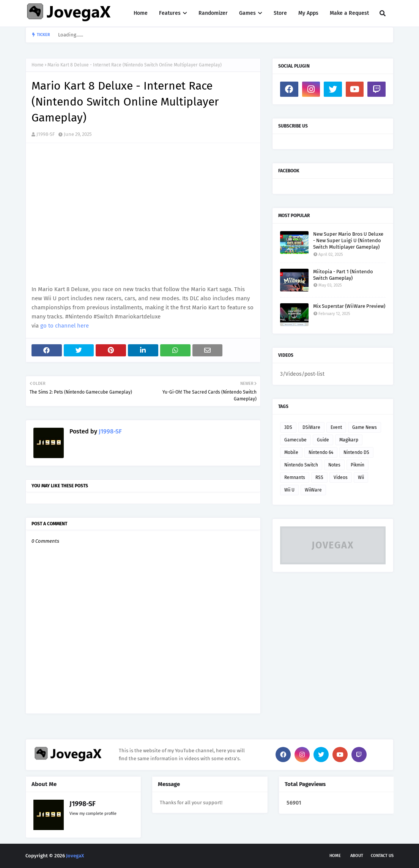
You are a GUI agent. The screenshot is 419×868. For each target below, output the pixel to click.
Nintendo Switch (301, 465)
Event (336, 427)
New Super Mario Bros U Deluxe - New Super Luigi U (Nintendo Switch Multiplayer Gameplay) (348, 240)
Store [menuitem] (280, 13)
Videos (341, 477)
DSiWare (311, 427)
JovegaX (75, 856)
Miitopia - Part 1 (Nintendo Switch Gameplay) (343, 275)
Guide (323, 440)
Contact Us (382, 856)
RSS (319, 477)
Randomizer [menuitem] (213, 13)
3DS (288, 427)
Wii (361, 477)
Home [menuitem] (141, 13)
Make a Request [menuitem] (349, 13)
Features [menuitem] (170, 13)
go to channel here (65, 326)
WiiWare (313, 490)
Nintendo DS (356, 452)
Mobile (291, 452)
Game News (365, 427)
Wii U (289, 490)
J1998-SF (46, 134)
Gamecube (295, 440)
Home (38, 65)
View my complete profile (93, 814)
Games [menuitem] (247, 13)
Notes (334, 465)
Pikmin (358, 465)
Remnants (295, 477)
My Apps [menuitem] (308, 13)
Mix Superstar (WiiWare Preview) (349, 306)
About (357, 856)
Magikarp (349, 440)
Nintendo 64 (321, 452)
